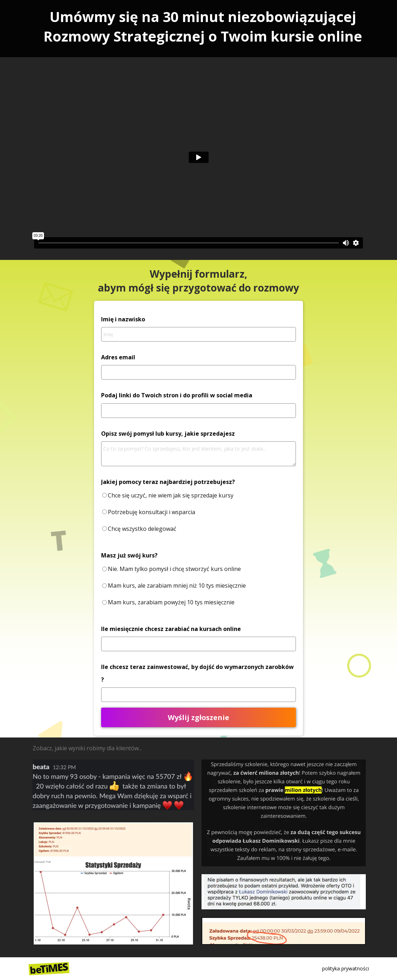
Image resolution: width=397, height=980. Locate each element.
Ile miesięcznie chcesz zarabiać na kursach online (171, 629)
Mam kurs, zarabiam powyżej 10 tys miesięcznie (171, 602)
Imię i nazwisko (123, 319)
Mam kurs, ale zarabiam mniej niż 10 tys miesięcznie (177, 586)
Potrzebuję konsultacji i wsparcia (151, 512)
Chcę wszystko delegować (142, 529)
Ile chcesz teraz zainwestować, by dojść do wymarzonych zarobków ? (197, 673)
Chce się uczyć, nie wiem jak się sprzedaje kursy (171, 495)
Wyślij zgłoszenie (198, 717)
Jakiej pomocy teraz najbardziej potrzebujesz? (168, 482)
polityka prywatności (346, 968)
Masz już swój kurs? (129, 555)
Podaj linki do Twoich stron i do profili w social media (177, 395)
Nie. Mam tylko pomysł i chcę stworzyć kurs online (174, 569)
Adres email (118, 357)
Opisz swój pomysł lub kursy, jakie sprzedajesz (168, 434)
